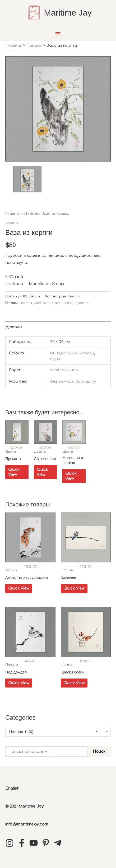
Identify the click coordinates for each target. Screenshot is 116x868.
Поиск (99, 751)
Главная (13, 214)
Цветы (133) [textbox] (53, 732)
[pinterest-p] (47, 843)
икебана (42, 303)
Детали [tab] (13, 327)
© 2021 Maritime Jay (24, 806)
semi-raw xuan (64, 370)
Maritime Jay (68, 13)
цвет (68, 303)
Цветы (31, 214)
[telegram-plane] (59, 843)
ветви (26, 303)
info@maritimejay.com (27, 824)
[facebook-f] (23, 843)
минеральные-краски (72, 353)
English (12, 788)
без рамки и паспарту (73, 381)
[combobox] (58, 732)
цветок (82, 303)
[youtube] (35, 843)
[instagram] (11, 843)
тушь (56, 359)
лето (57, 303)
